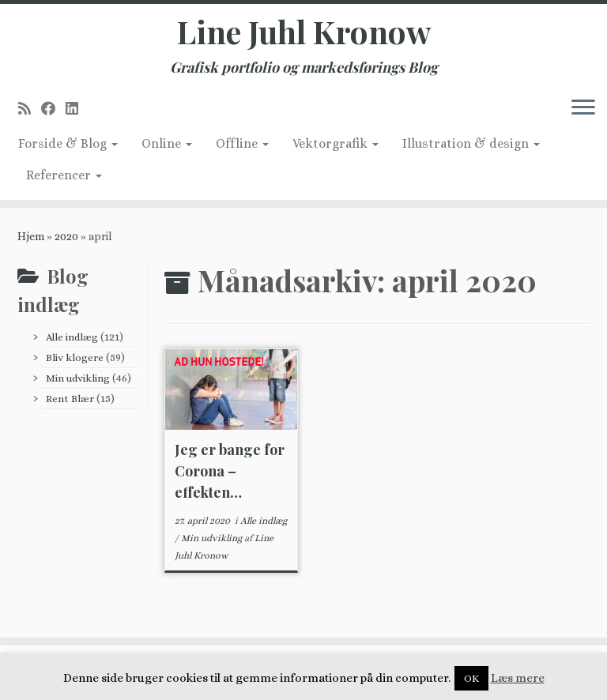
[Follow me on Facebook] (53, 109)
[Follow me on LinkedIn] (77, 109)
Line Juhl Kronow (304, 32)
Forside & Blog (68, 143)
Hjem (31, 236)
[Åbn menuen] (583, 108)
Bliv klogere (75, 358)
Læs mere (518, 678)
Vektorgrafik (336, 143)
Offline (242, 143)
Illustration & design (471, 143)
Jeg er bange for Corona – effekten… (230, 471)
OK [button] (471, 678)
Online (167, 143)
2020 (66, 236)
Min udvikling (78, 378)
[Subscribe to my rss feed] (30, 109)
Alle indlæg (72, 337)
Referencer (64, 175)
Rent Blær (70, 399)
